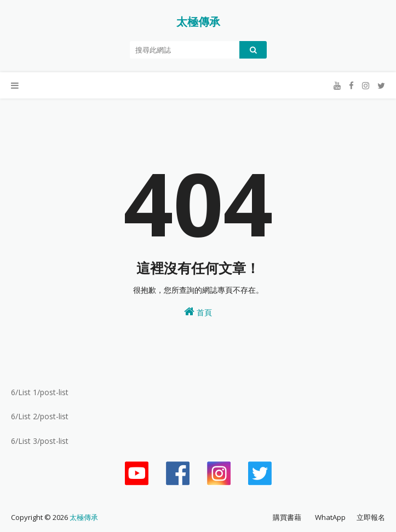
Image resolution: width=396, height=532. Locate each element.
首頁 (198, 312)
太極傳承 (198, 22)
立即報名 (371, 517)
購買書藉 (287, 517)
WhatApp (330, 517)
